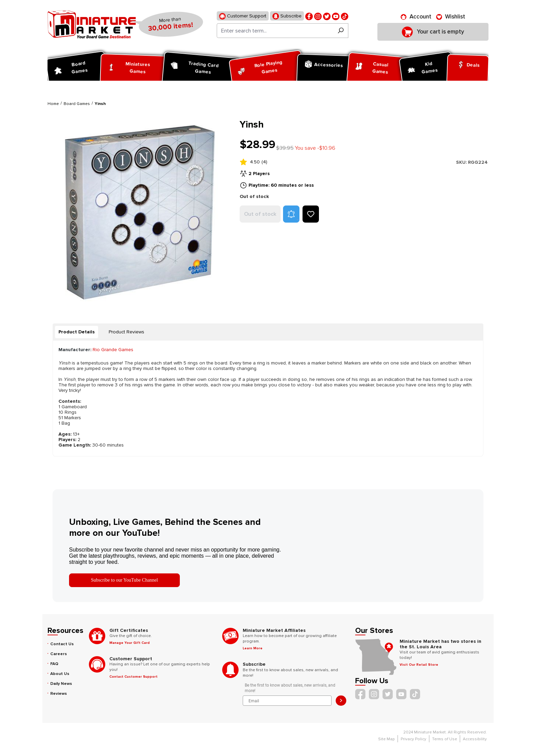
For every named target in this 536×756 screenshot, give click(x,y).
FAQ (54, 664)
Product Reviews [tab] (126, 332)
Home (53, 104)
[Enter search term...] (275, 31)
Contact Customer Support (133, 677)
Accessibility (475, 739)
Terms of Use (445, 739)
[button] (291, 214)
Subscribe (287, 16)
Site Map (386, 739)
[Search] (341, 31)
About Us (60, 674)
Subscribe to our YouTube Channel (124, 580)
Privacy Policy (413, 739)
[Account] (416, 17)
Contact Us (62, 644)
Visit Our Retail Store (419, 665)
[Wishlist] (451, 17)
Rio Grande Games (113, 350)
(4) (264, 162)
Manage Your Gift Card (130, 643)
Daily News (61, 684)
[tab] (77, 332)
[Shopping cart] (433, 32)
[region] (139, 211)
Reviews (59, 694)
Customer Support (243, 16)
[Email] (287, 701)
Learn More (253, 648)
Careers (59, 654)
